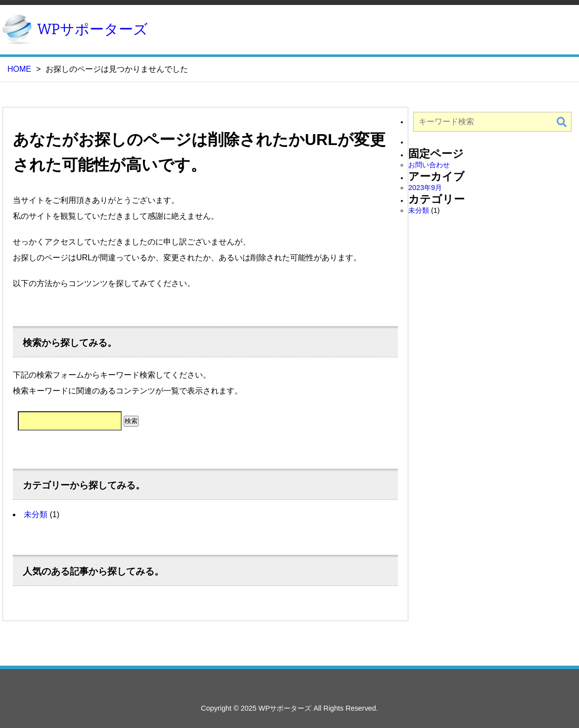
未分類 (36, 514)
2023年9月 (425, 188)
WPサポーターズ (93, 29)
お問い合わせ (429, 165)
